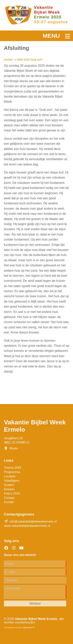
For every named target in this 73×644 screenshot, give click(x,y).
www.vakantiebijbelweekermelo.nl (27, 526)
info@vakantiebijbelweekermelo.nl (33, 521)
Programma (12, 472)
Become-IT (29, 628)
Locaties (10, 476)
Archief (9, 502)
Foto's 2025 (12, 494)
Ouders (9, 485)
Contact (9, 498)
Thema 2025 (13, 468)
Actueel (9, 489)
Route (14, 448)
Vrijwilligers (12, 481)
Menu (51, 36)
